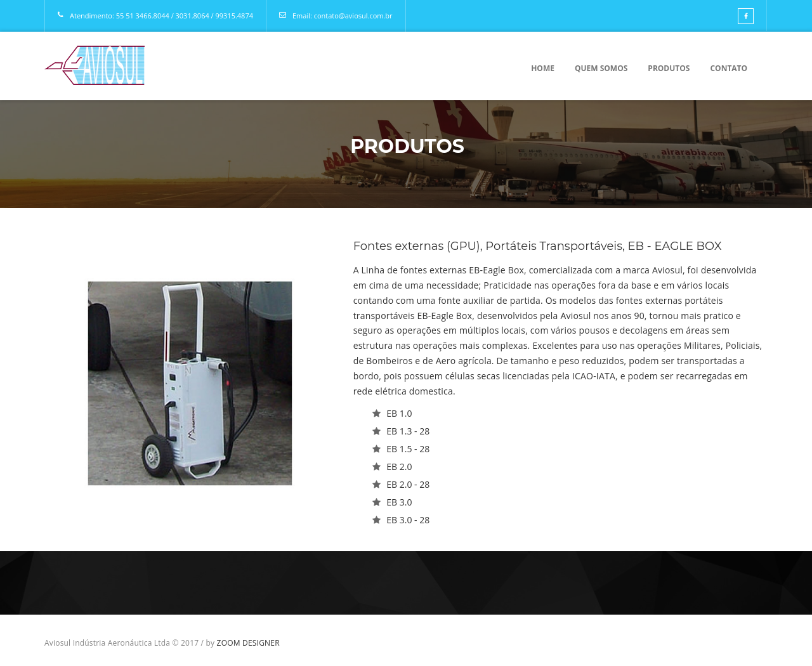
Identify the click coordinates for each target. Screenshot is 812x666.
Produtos (669, 68)
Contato (729, 68)
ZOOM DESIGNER (248, 643)
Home (543, 68)
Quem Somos (601, 68)
